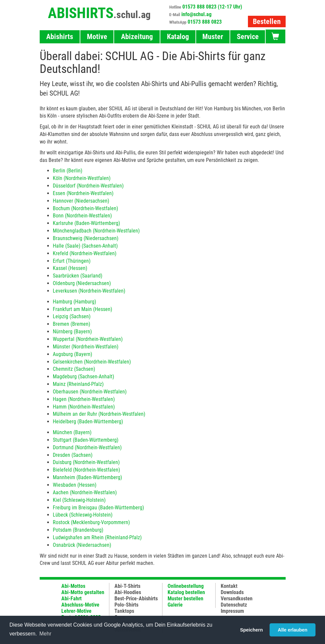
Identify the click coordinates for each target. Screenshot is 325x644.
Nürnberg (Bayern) (72, 332)
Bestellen (267, 22)
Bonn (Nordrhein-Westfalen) (82, 216)
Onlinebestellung (186, 586)
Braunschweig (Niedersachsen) (86, 238)
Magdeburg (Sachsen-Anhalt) (83, 377)
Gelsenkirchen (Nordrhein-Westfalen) (92, 362)
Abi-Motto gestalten (83, 592)
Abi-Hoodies (128, 592)
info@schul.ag (196, 14)
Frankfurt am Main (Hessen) (82, 309)
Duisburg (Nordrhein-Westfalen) (86, 462)
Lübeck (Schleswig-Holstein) (83, 515)
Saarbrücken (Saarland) (78, 276)
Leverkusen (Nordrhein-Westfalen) (89, 291)
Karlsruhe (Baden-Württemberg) (86, 223)
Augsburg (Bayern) (72, 354)
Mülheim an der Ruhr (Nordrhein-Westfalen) (99, 414)
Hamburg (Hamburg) (74, 302)
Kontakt (229, 586)
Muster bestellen (185, 599)
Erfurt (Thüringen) (72, 261)
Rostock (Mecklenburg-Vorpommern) (91, 522)
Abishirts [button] (60, 37)
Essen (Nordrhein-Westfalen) (83, 193)
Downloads (232, 592)
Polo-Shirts (126, 605)
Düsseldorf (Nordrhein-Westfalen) (88, 186)
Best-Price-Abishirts (136, 599)
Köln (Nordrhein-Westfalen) (82, 178)
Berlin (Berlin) (68, 171)
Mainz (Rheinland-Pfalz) (78, 384)
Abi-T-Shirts (127, 586)
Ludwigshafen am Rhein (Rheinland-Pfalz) (97, 537)
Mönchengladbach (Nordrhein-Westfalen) (96, 231)
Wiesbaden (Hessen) (75, 485)
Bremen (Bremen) (71, 324)
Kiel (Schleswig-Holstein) (79, 500)
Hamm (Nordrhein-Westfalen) (84, 407)
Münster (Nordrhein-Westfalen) (86, 347)
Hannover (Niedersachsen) (81, 201)
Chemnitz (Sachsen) (74, 369)
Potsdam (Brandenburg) (78, 530)
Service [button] (248, 37)
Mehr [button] (45, 634)
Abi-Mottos (73, 586)
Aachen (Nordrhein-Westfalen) (85, 492)
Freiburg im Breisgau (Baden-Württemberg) (98, 508)
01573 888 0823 (205, 22)
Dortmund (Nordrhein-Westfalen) (87, 447)
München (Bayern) (72, 432)
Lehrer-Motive (76, 611)
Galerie (175, 605)
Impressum (232, 611)
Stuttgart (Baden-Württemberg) (86, 440)
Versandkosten (237, 599)
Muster (213, 37)
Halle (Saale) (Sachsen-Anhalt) (85, 246)
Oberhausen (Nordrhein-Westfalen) (90, 392)
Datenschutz (234, 605)
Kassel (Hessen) (70, 268)
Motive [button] (97, 37)
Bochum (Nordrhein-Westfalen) (85, 208)
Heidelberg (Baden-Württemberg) (88, 422)
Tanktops (124, 611)
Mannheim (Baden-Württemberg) (87, 477)
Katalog (178, 37)
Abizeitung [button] (137, 37)
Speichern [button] (252, 630)
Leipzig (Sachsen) (72, 316)
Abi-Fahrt (71, 599)
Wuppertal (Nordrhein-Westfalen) (88, 339)
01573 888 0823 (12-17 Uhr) (212, 7)
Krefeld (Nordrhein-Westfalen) (85, 253)
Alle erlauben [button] (293, 630)
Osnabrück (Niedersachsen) (82, 545)
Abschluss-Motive (80, 605)
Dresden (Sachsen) (73, 455)
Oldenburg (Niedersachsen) (82, 283)
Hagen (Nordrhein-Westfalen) (84, 399)
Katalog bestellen (186, 592)
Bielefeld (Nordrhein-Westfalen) (86, 470)
